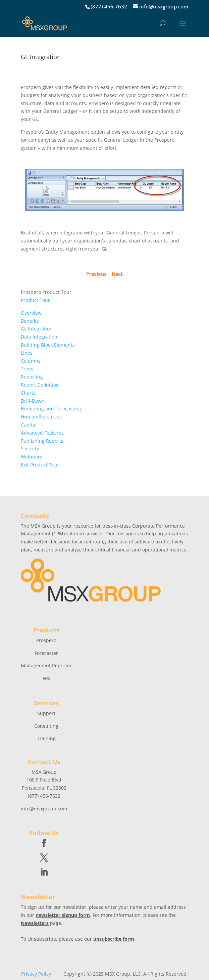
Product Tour (35, 300)
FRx (46, 678)
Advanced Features (42, 433)
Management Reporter (46, 665)
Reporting (32, 377)
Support (46, 713)
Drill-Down (33, 401)
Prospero (46, 640)
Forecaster (46, 653)
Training (46, 738)
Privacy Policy (36, 974)
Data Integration (39, 337)
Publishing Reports (42, 441)
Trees (27, 369)
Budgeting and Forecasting (51, 409)
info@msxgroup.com (44, 809)
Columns (31, 361)
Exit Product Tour (40, 465)
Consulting (46, 726)
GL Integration (37, 329)
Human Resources (41, 417)
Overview (31, 313)
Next (117, 274)
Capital (29, 425)
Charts (28, 393)
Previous (96, 274)
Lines (27, 353)
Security (30, 449)
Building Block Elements (48, 345)
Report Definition (40, 385)
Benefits (30, 321)
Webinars (32, 457)
